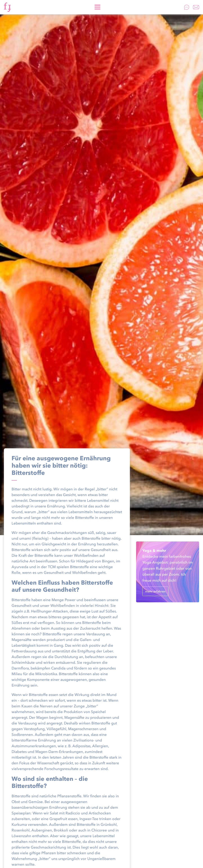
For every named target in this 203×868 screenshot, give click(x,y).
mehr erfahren (155, 591)
